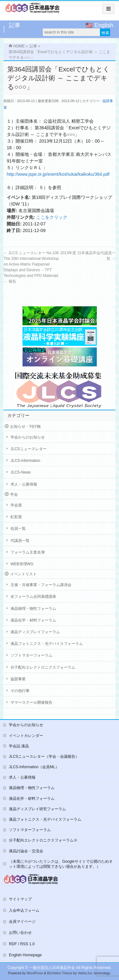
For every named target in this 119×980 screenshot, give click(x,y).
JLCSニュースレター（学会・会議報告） (44, 756)
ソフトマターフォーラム (31, 655)
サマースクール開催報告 (31, 702)
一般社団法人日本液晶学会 (52, 968)
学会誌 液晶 (19, 746)
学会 (14, 494)
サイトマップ (20, 899)
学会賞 (16, 505)
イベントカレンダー (26, 736)
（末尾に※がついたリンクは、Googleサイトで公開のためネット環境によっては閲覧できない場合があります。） (61, 864)
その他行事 (20, 691)
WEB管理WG (22, 564)
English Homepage (25, 955)
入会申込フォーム (24, 910)
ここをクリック (52, 217)
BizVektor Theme (60, 973)
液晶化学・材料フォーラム (33, 620)
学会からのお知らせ (28, 437)
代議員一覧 (20, 541)
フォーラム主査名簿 (28, 552)
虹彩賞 (16, 517)
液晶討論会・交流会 (26, 851)
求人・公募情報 (24, 484)
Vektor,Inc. (86, 973)
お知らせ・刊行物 (25, 426)
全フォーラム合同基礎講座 (33, 597)
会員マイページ (22, 922)
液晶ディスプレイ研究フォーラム (37, 809)
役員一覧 (18, 529)
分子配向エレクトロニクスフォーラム (43, 667)
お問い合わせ (20, 933)
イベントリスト (23, 574)
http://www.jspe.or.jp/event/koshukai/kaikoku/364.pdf (58, 174)
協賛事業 (18, 679)
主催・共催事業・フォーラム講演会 (41, 585)
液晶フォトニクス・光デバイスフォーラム (47, 644)
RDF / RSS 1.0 (22, 944)
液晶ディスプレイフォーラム (35, 632)
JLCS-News (20, 472)
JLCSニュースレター (28, 449)
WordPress (35, 973)
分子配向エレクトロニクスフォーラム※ (43, 840)
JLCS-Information (25, 461)
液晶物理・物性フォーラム (33, 609)
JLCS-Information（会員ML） (34, 767)
